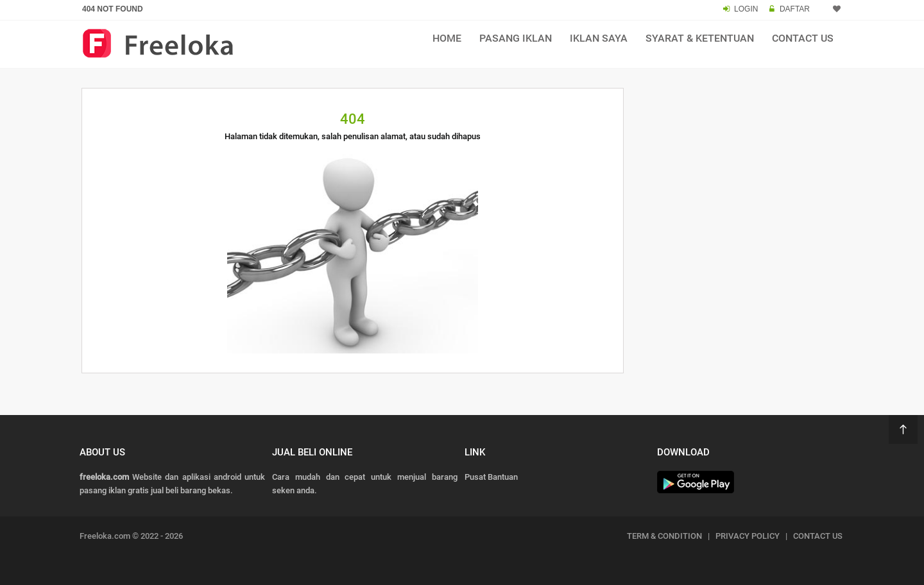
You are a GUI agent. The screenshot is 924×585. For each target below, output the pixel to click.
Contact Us (803, 38)
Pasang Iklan (516, 38)
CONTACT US (818, 536)
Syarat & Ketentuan (700, 38)
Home (447, 38)
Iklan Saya (599, 38)
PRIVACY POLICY (748, 536)
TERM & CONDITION (664, 536)
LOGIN (746, 9)
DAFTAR (795, 9)
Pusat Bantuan (491, 477)
